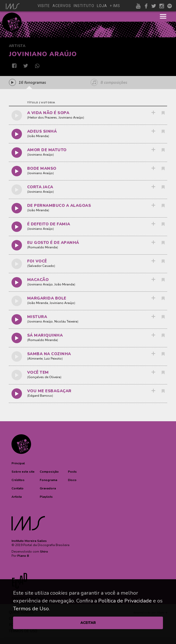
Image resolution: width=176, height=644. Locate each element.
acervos (62, 6)
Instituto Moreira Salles (29, 541)
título (33, 103)
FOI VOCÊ (37, 261)
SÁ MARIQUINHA (45, 335)
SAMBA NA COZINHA (49, 354)
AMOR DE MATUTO (47, 150)
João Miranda (38, 136)
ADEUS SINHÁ (42, 131)
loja (102, 6)
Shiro (44, 552)
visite (44, 6)
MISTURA (37, 317)
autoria (48, 103)
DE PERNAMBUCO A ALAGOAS (59, 206)
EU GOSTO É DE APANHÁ (53, 243)
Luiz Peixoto (53, 359)
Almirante (35, 359)
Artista (17, 46)
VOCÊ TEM (38, 372)
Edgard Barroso (40, 396)
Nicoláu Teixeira (66, 321)
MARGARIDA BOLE (47, 298)
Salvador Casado (41, 266)
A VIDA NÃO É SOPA (48, 113)
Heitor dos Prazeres (43, 118)
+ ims (115, 6)
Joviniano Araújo (71, 118)
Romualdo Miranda (43, 247)
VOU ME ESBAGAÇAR (49, 391)
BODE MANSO (42, 168)
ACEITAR (88, 623)
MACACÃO (38, 280)
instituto (84, 6)
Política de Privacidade (125, 601)
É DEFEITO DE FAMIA (49, 224)
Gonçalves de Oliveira (44, 377)
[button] (18, 463)
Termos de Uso (31, 609)
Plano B (23, 556)
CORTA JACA (40, 187)
